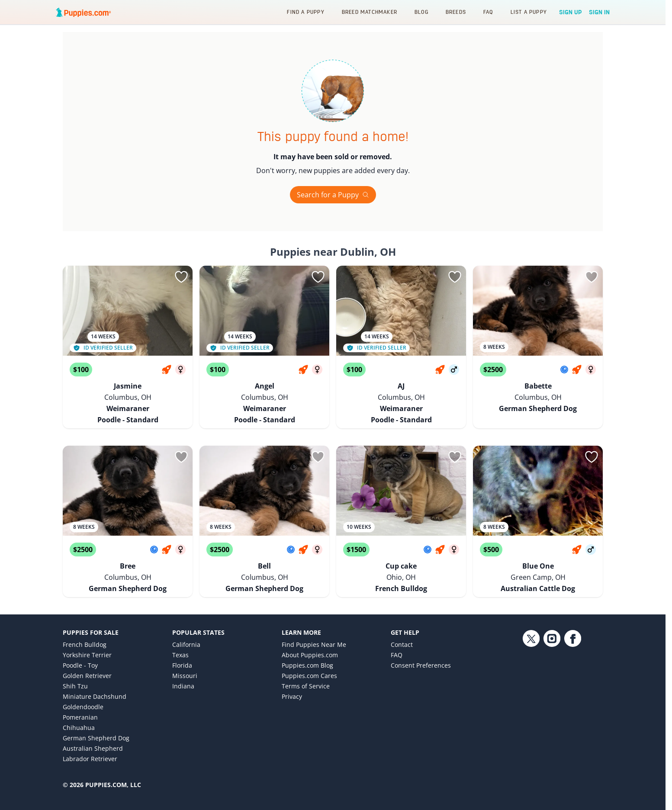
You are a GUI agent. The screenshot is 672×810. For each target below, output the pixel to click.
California (186, 624)
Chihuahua (79, 707)
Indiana (183, 665)
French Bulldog (85, 624)
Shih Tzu (75, 665)
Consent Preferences (421, 644)
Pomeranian (80, 696)
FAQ (488, 12)
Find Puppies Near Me (314, 624)
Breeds (456, 12)
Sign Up (571, 12)
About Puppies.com (310, 634)
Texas (180, 634)
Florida (182, 644)
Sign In (599, 12)
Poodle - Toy (80, 644)
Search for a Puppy (333, 195)
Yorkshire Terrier (87, 634)
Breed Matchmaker (370, 12)
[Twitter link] (531, 680)
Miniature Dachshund (95, 676)
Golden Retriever (87, 655)
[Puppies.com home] (84, 12)
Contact (402, 624)
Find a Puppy (305, 12)
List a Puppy (529, 12)
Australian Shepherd (93, 728)
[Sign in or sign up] (181, 277)
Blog (421, 12)
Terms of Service (306, 665)
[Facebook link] (572, 680)
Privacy (292, 676)
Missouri (185, 655)
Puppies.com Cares (309, 655)
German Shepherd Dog (96, 717)
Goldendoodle (83, 686)
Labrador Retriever (90, 738)
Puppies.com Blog (307, 644)
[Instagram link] (552, 680)
